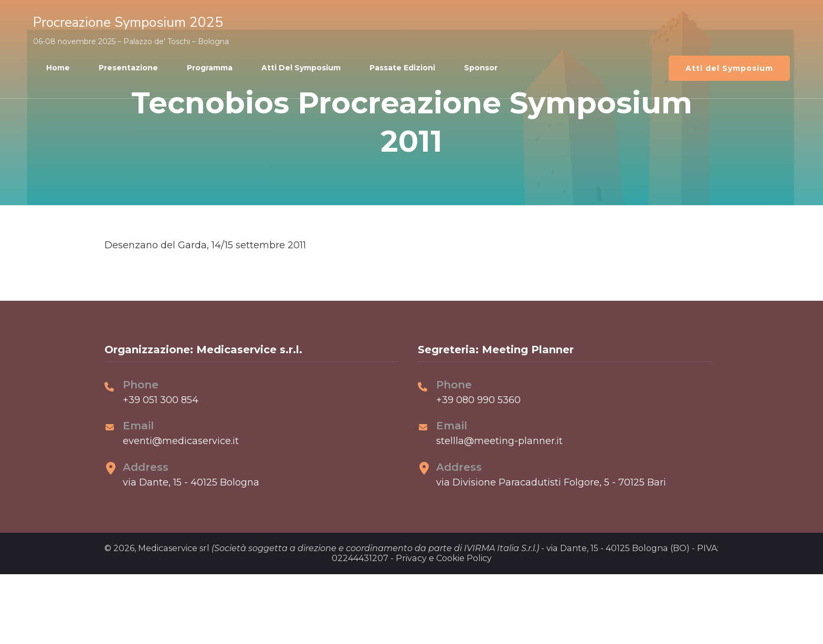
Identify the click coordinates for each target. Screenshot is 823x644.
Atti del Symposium (301, 68)
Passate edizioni (402, 68)
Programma (210, 68)
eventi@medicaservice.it (181, 441)
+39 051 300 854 (161, 400)
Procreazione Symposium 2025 (128, 22)
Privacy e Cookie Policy (444, 558)
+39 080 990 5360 (478, 400)
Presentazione (128, 68)
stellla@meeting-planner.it (499, 441)
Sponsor (481, 68)
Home (58, 68)
